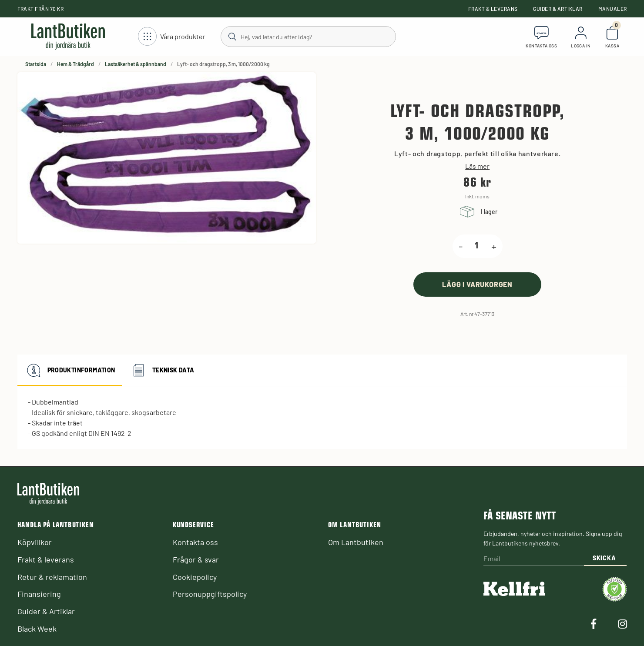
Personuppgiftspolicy (210, 594)
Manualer (613, 9)
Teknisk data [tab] (162, 370)
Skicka (604, 558)
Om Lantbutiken (356, 542)
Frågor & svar (196, 559)
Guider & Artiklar (558, 9)
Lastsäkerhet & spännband (136, 64)
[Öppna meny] (172, 37)
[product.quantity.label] (477, 246)
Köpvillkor (35, 542)
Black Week (37, 629)
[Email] (533, 559)
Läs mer (477, 166)
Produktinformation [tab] (70, 370)
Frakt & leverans (493, 9)
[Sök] (308, 36)
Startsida (36, 64)
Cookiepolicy (195, 577)
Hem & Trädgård (75, 64)
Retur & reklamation (52, 577)
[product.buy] (477, 284)
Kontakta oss (195, 542)
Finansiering (39, 594)
